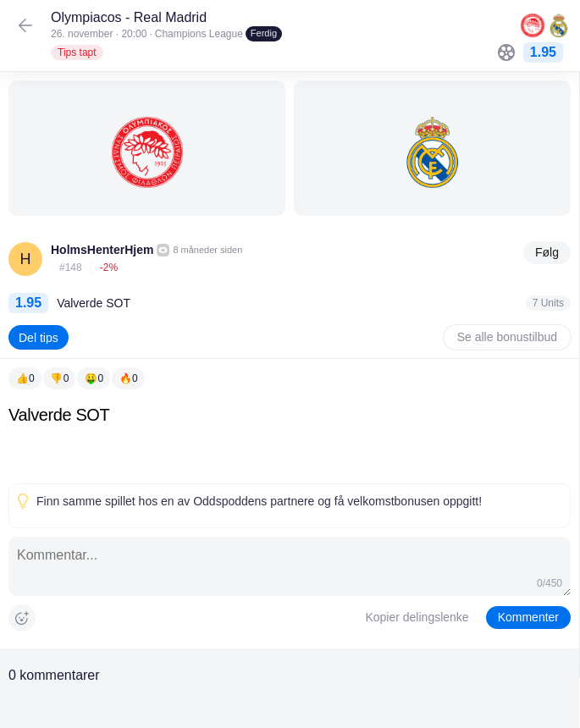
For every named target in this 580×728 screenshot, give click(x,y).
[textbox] (290, 441)
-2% (109, 267)
